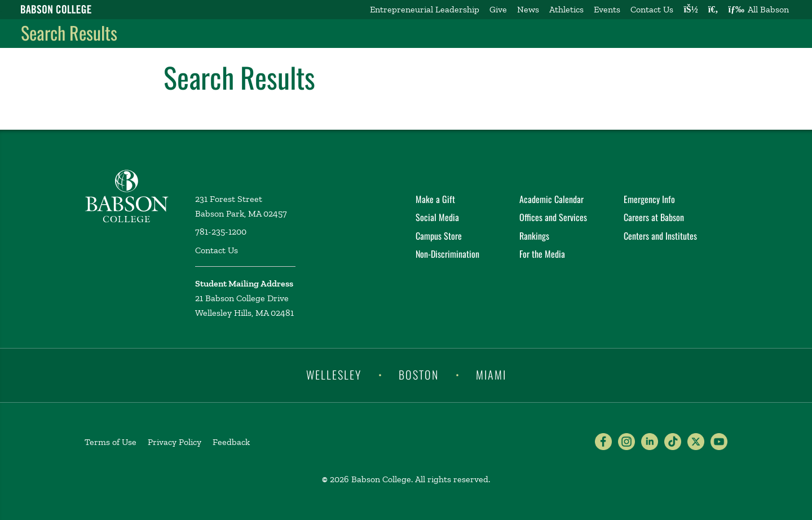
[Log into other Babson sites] (690, 10)
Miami (491, 374)
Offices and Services (553, 217)
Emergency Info (649, 199)
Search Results (69, 32)
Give (498, 9)
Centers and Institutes (660, 236)
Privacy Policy (175, 442)
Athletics (566, 9)
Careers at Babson (654, 217)
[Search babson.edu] (713, 10)
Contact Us (652, 9)
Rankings (534, 236)
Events (607, 9)
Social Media (437, 217)
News (528, 9)
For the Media (542, 254)
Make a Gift (435, 199)
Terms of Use (111, 442)
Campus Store (439, 236)
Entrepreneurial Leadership (425, 9)
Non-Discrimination (447, 254)
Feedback (231, 442)
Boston (419, 374)
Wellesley (334, 374)
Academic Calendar (551, 199)
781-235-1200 (221, 232)
